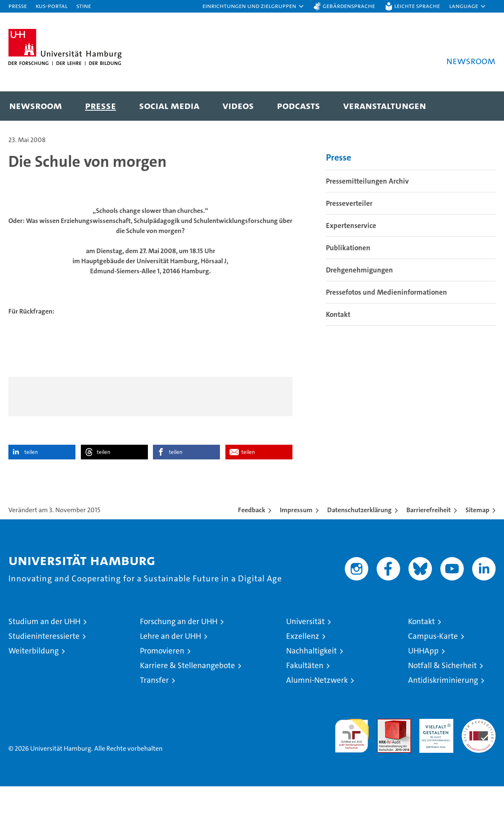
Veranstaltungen (385, 105)
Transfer (154, 708)
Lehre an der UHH (171, 664)
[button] (253, 6)
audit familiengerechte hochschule (352, 760)
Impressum (296, 538)
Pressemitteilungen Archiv (367, 208)
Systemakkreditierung (479, 751)
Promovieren (162, 678)
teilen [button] (31, 480)
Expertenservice (351, 253)
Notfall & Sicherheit (442, 693)
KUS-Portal (52, 6)
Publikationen (348, 275)
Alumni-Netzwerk (317, 708)
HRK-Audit (434, 751)
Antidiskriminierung (443, 708)
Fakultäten (305, 693)
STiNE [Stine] (84, 6)
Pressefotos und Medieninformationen (386, 319)
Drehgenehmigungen (359, 297)
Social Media (169, 105)
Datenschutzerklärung (359, 538)
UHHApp (423, 678)
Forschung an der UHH (179, 649)
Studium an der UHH (44, 649)
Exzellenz (303, 664)
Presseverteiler (349, 231)
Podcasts (299, 105)
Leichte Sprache (417, 6)
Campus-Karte (433, 664)
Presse (18, 6)
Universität (305, 649)
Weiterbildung (34, 678)
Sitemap (477, 538)
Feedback (252, 538)
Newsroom (36, 105)
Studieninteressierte (44, 664)
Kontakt (338, 342)
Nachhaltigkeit (311, 678)
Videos (238, 105)
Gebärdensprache (349, 6)
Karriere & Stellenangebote (187, 693)
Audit (385, 751)
